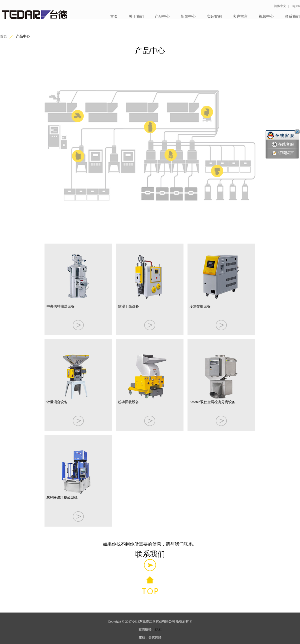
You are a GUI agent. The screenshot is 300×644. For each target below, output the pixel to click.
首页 (114, 16)
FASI (158, 629)
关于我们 (136, 16)
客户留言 (240, 16)
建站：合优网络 (150, 637)
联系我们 (292, 16)
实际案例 (214, 16)
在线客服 (283, 145)
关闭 (297, 132)
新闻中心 (188, 16)
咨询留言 (283, 153)
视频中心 (266, 16)
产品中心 (162, 16)
